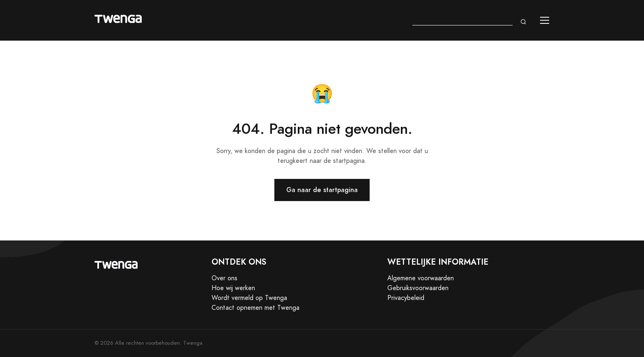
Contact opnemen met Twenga (255, 308)
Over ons (224, 278)
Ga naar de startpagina (322, 190)
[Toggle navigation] (545, 20)
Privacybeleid (406, 298)
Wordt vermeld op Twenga (249, 298)
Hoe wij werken (233, 288)
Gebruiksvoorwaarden (418, 288)
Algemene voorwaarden (421, 278)
